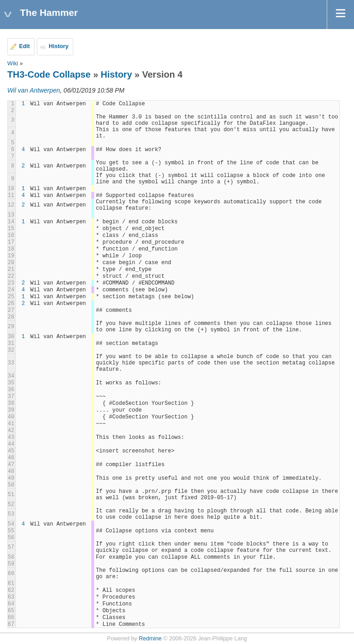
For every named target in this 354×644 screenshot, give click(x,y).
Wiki (13, 64)
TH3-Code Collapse (49, 74)
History (58, 46)
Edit (25, 46)
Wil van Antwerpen (34, 90)
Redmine (150, 639)
